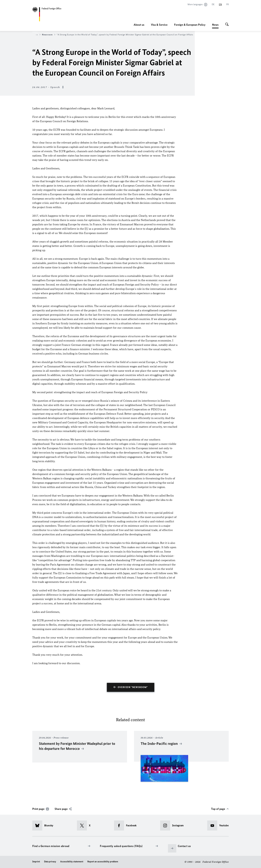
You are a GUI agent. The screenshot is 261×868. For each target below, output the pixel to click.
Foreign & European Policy (190, 25)
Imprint (36, 862)
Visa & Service (159, 25)
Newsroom (49, 35)
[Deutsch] (213, 4)
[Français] (227, 4)
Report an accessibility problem (103, 862)
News (215, 25)
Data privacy (50, 862)
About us (139, 25)
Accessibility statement (72, 862)
